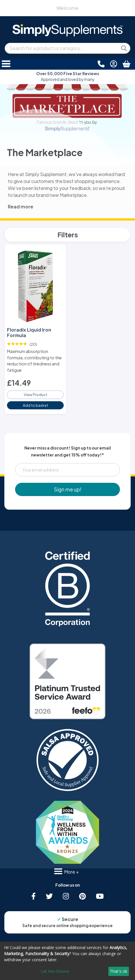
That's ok (118, 971)
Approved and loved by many (68, 76)
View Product (35, 395)
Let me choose (55, 971)
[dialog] (67, 961)
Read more (21, 207)
